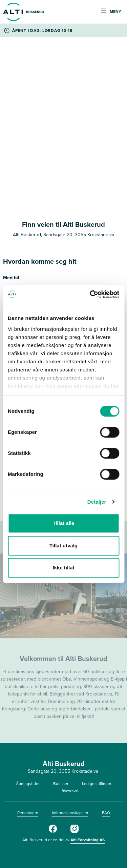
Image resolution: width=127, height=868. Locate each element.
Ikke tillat (63, 568)
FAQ (106, 813)
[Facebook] (53, 831)
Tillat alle (64, 523)
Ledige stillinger (97, 784)
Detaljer (97, 502)
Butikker (61, 784)
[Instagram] (75, 831)
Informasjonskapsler (70, 813)
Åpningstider (28, 784)
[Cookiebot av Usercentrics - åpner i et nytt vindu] (90, 295)
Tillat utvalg (63, 546)
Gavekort (70, 790)
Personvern (28, 813)
